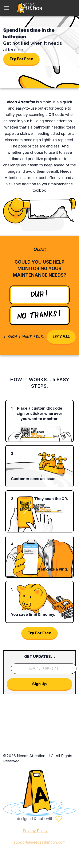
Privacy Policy (35, 831)
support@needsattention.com (40, 842)
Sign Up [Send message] (39, 684)
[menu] (7, 8)
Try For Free (21, 59)
